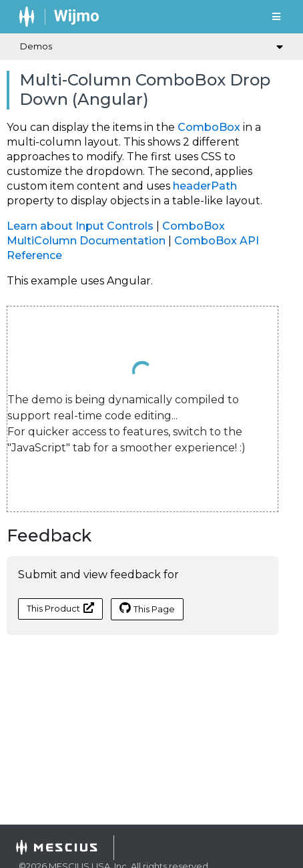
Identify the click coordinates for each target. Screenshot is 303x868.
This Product (60, 608)
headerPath (205, 186)
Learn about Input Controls (80, 226)
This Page (147, 608)
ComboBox (209, 127)
